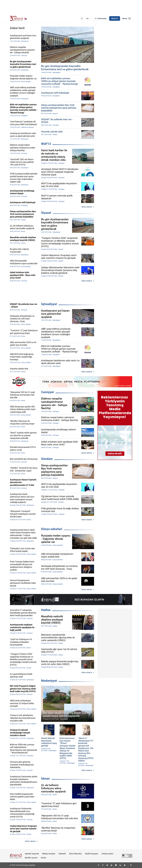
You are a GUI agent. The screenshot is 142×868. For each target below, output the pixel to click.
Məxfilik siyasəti (31, 858)
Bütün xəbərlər (87, 207)
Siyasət (46, 213)
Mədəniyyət (49, 681)
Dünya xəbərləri (52, 529)
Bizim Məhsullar (76, 854)
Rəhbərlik (62, 854)
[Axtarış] (82, 18)
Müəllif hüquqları (92, 854)
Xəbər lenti (17, 28)
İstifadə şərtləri (108, 854)
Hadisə (46, 610)
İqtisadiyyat (49, 304)
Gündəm (47, 459)
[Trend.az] (18, 18)
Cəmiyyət (47, 392)
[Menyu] (126, 18)
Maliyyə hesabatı (49, 854)
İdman (45, 779)
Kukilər (44, 858)
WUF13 (46, 144)
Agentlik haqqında (32, 854)
